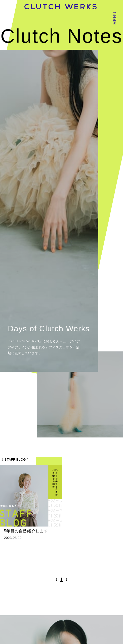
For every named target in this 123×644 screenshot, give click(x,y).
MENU (115, 18)
